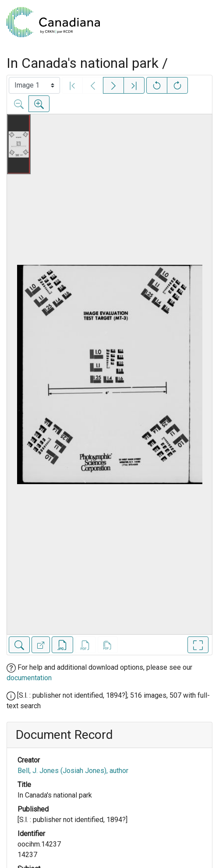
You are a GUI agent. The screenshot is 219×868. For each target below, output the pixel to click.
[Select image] (34, 85)
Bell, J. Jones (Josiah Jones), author (73, 771)
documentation (29, 678)
